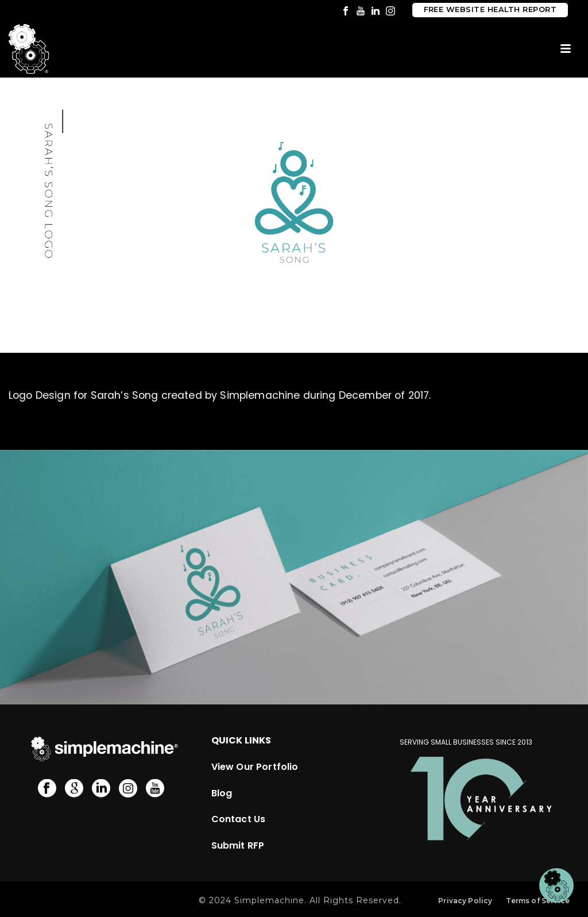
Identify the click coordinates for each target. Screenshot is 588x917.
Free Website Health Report (490, 9)
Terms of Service (538, 901)
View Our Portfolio (255, 767)
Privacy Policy (465, 901)
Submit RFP (238, 845)
